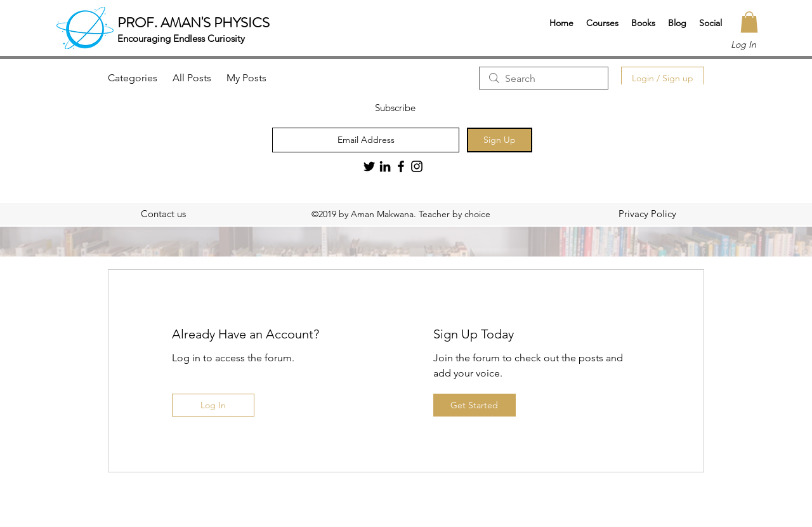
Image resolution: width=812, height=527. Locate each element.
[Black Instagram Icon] (417, 166)
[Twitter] (369, 166)
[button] (602, 23)
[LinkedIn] (385, 166)
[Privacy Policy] (647, 214)
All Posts (192, 78)
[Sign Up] (500, 140)
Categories (133, 78)
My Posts (246, 78)
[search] (544, 78)
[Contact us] (163, 214)
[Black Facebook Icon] (401, 166)
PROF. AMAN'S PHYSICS (193, 23)
